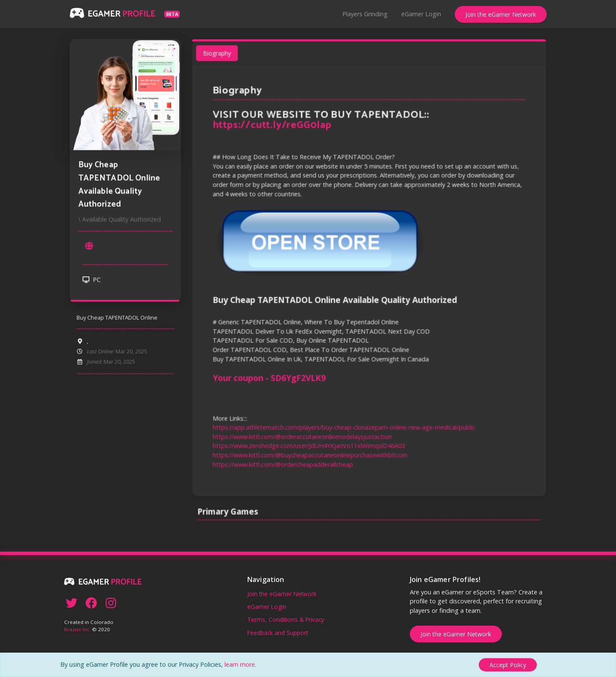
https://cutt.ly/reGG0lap (273, 128)
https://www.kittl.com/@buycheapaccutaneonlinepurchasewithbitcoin (311, 453)
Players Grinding (365, 14)
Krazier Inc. (77, 629)
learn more (240, 664)
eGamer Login (421, 14)
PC (92, 281)
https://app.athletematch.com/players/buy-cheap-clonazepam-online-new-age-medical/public (344, 425)
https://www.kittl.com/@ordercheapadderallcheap (284, 462)
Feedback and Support (278, 633)
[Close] (508, 665)
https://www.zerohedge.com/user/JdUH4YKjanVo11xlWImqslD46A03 (309, 444)
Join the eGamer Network (501, 14)
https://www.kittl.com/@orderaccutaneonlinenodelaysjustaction (303, 435)
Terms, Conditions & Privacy (286, 619)
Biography (219, 57)
